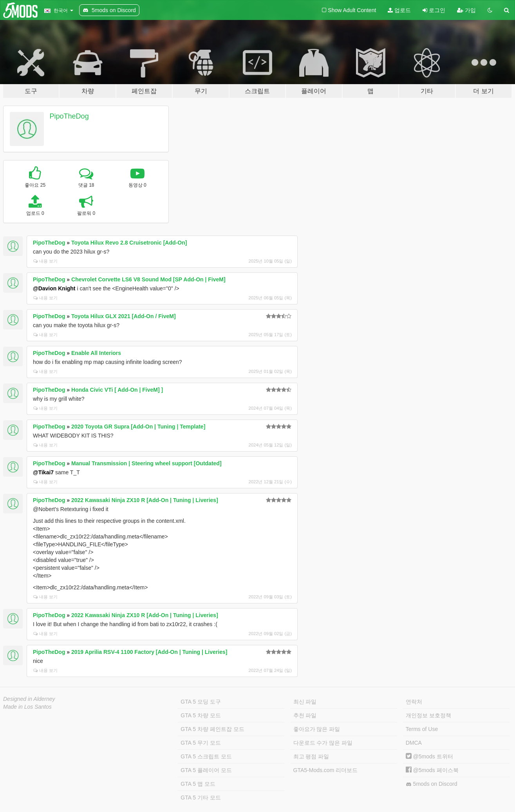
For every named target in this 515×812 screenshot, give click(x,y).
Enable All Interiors (96, 353)
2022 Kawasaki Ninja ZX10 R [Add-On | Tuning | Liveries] (145, 500)
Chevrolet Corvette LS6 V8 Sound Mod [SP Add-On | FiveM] (148, 279)
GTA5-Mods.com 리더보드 (326, 770)
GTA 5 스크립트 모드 (206, 756)
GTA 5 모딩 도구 (201, 702)
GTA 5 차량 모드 (201, 715)
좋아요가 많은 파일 (317, 729)
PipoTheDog (69, 116)
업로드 (399, 10)
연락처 (414, 702)
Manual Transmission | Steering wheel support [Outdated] (146, 463)
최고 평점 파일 (311, 756)
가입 (466, 10)
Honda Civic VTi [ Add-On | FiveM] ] (117, 390)
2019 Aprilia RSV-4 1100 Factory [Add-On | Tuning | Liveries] (149, 652)
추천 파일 (305, 715)
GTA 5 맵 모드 (198, 784)
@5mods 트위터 (429, 756)
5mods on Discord (432, 784)
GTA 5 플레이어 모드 (206, 770)
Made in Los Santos (27, 707)
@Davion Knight (54, 288)
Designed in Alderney (29, 699)
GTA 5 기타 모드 (201, 798)
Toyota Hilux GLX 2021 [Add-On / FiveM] (124, 316)
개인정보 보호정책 (428, 715)
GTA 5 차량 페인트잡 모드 (212, 729)
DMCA (414, 743)
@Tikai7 (43, 472)
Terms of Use (422, 729)
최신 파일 (305, 702)
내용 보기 (45, 261)
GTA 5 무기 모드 (201, 743)
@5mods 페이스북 (432, 770)
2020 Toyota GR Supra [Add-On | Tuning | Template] (138, 427)
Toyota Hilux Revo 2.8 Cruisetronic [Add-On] (129, 243)
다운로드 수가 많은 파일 (323, 743)
